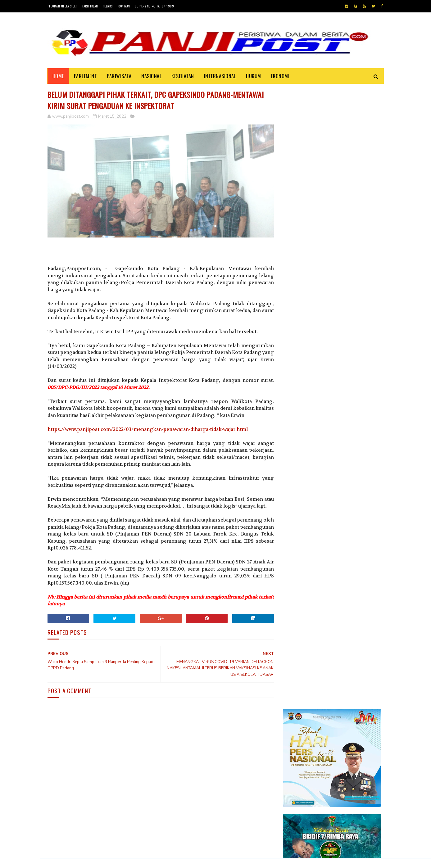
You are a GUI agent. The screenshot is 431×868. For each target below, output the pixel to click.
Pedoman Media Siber (63, 6)
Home (58, 76)
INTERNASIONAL (220, 76)
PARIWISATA (119, 76)
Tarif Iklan (90, 6)
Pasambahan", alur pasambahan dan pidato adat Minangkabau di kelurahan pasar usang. (351, 617)
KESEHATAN (183, 76)
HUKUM (254, 76)
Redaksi (108, 6)
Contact (124, 6)
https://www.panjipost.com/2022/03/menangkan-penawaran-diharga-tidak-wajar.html (148, 428)
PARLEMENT (86, 76)
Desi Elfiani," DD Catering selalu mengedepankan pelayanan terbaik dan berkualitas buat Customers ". (329, 683)
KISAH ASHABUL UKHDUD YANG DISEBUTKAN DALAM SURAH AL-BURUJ (350, 647)
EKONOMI (280, 76)
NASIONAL (151, 76)
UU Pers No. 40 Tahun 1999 (154, 6)
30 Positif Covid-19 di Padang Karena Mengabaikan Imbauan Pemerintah (350, 585)
